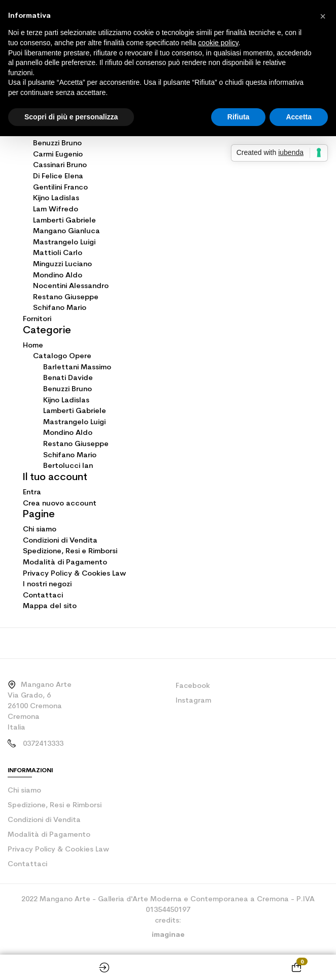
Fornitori (37, 319)
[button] (323, 16)
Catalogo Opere (62, 356)
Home (168, 967)
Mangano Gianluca (66, 231)
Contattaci (43, 596)
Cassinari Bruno (60, 165)
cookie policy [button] (218, 43)
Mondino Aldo (58, 276)
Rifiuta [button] (239, 117)
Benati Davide (68, 378)
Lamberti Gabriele (64, 221)
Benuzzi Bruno (57, 144)
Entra (32, 493)
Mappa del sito (50, 606)
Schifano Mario (60, 308)
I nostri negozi (47, 584)
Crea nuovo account (60, 504)
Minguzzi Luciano (62, 264)
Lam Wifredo (56, 210)
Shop (40, 967)
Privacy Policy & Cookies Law (74, 574)
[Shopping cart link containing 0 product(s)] (296, 967)
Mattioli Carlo (58, 253)
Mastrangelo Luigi (64, 243)
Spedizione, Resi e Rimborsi (70, 551)
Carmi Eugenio (58, 155)
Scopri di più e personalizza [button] (71, 117)
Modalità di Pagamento (65, 563)
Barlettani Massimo (77, 368)
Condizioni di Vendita (60, 541)
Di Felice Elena (58, 177)
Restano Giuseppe (66, 297)
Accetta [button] (299, 117)
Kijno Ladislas (56, 198)
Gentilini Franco (60, 188)
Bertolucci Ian (68, 466)
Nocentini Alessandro (71, 286)
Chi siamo (40, 530)
